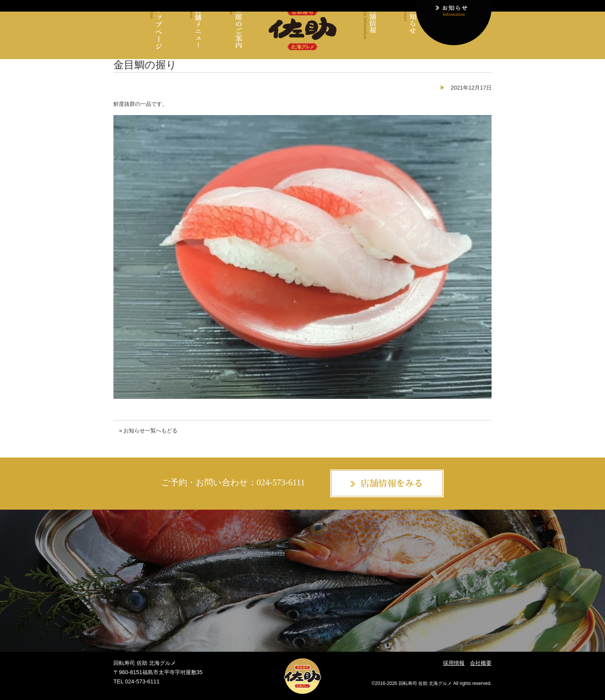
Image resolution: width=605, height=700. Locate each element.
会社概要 (481, 663)
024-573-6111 (281, 482)
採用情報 (454, 663)
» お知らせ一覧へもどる (148, 431)
